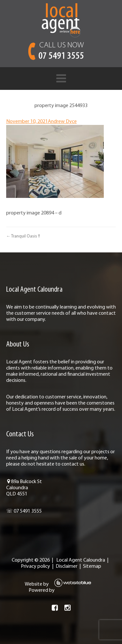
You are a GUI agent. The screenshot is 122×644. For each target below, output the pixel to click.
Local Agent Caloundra (81, 560)
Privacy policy (35, 566)
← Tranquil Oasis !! (23, 236)
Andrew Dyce (62, 122)
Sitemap (92, 566)
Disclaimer (67, 566)
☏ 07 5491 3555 (24, 511)
